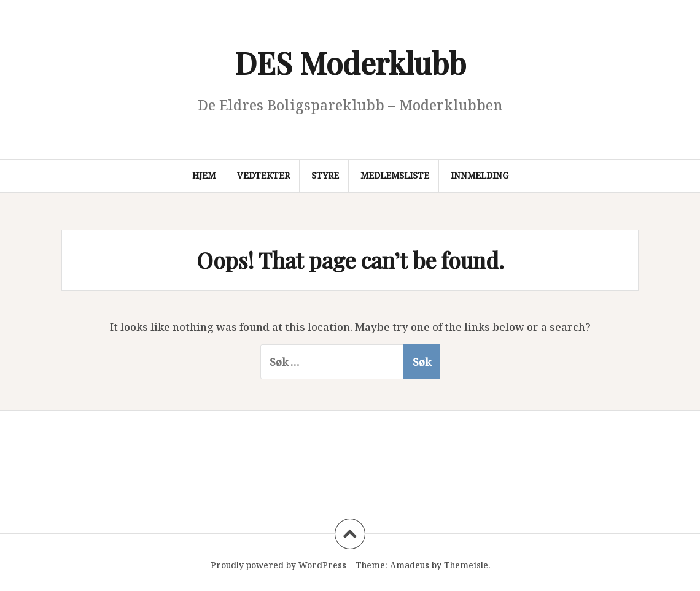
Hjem (204, 175)
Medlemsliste (395, 175)
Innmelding (480, 175)
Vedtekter (263, 175)
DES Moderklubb (350, 62)
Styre (325, 175)
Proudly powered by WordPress (278, 565)
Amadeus (410, 565)
